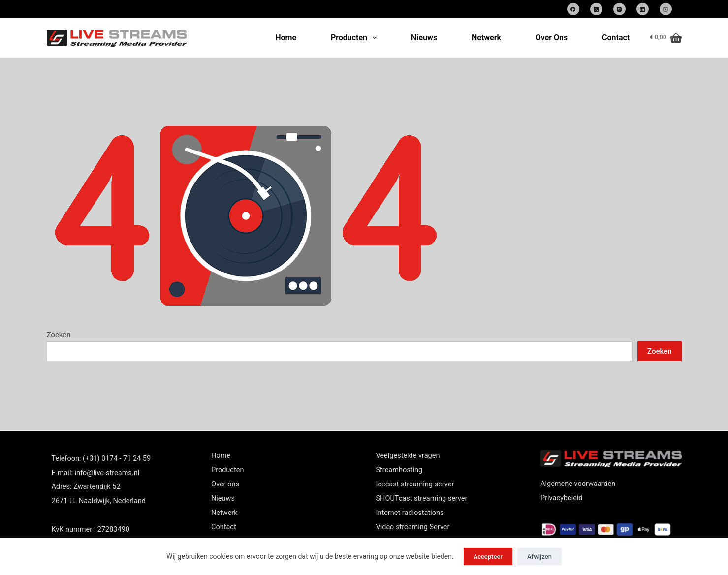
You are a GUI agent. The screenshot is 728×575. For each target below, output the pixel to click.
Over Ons (552, 38)
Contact (616, 38)
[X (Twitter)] (596, 9)
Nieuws (424, 38)
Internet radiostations (410, 513)
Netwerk (486, 38)
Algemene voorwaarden (578, 484)
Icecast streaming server (415, 484)
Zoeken (59, 335)
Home (286, 38)
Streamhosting (399, 470)
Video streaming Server (413, 527)
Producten (356, 38)
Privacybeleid (562, 498)
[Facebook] (573, 9)
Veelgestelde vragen (408, 456)
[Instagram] (619, 9)
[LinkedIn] (643, 9)
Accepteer (488, 557)
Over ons (225, 484)
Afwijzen (539, 557)
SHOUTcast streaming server (422, 499)
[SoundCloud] (666, 9)
